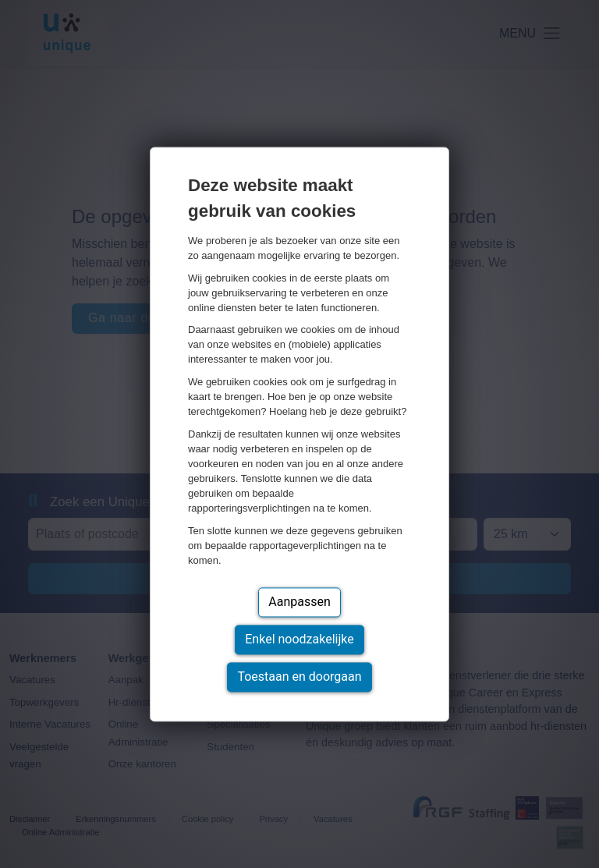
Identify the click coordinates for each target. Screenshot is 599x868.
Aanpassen (299, 602)
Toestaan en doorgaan (299, 677)
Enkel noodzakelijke (299, 639)
